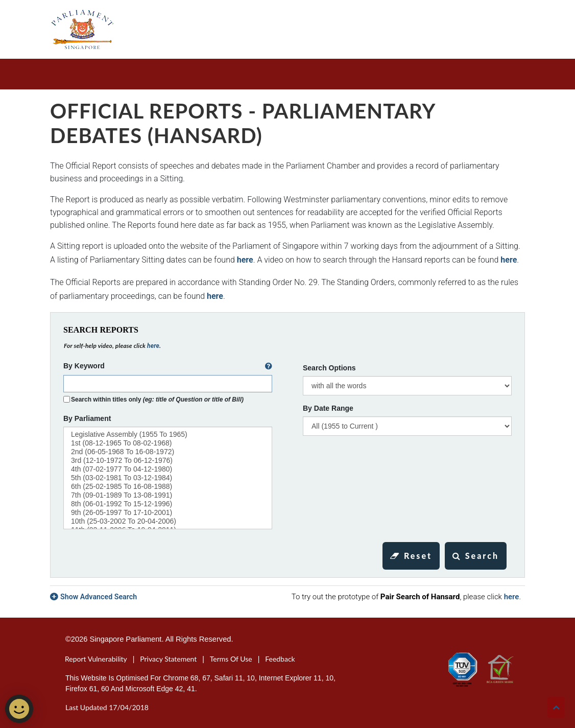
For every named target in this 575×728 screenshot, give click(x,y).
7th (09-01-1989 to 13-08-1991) (168, 495)
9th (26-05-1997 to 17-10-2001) (168, 513)
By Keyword (168, 366)
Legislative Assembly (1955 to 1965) (168, 435)
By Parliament (87, 418)
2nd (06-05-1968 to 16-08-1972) (168, 452)
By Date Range (328, 408)
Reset (411, 556)
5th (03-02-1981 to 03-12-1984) (168, 478)
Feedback (280, 659)
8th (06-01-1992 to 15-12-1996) (168, 504)
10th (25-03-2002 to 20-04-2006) (168, 521)
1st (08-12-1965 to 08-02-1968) (168, 443)
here (245, 260)
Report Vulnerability (96, 659)
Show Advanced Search (99, 597)
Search (476, 556)
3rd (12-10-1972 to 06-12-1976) (168, 461)
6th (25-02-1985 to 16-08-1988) (168, 487)
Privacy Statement (168, 659)
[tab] (287, 597)
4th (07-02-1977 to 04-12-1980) (168, 469)
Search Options (329, 368)
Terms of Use (231, 659)
